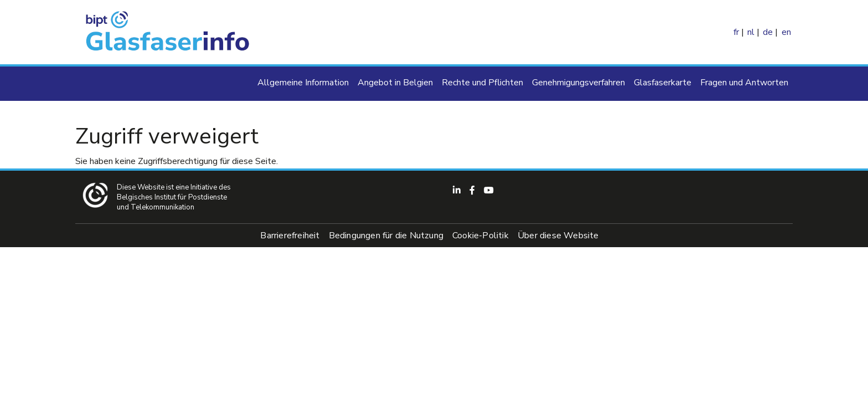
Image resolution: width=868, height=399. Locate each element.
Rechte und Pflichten (482, 83)
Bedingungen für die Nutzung (386, 236)
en (786, 32)
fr (736, 32)
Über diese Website (558, 236)
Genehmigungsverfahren (578, 83)
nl (751, 32)
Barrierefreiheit (290, 236)
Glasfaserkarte (663, 83)
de (768, 32)
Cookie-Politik (480, 236)
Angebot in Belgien (395, 83)
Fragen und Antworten (744, 83)
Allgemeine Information (303, 83)
